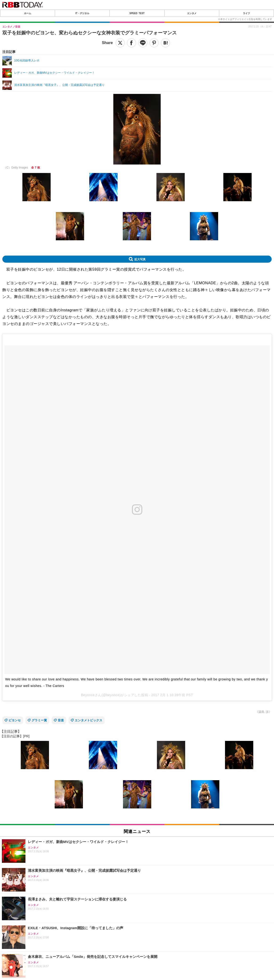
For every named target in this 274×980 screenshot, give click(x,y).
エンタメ (192, 13)
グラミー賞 (39, 720)
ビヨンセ (15, 720)
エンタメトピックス (88, 720)
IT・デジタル (82, 13)
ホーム (28, 13)
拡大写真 (140, 259)
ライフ (246, 13)
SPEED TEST (137, 13)
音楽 (61, 720)
